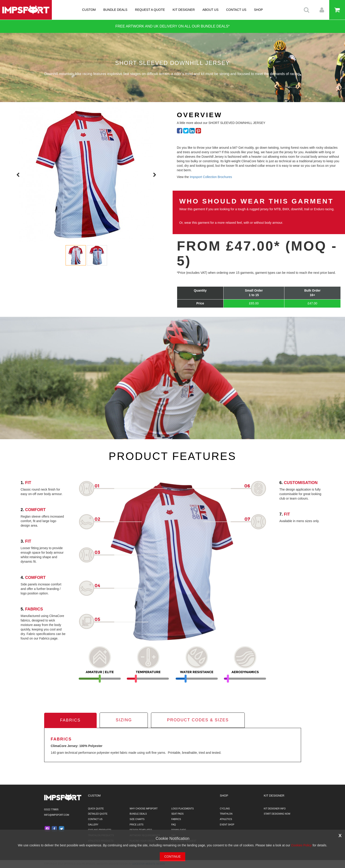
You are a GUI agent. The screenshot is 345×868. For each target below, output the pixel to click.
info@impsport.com (57, 815)
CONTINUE (172, 857)
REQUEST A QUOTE (150, 10)
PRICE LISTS (136, 825)
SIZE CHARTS (137, 819)
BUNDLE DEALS (115, 10)
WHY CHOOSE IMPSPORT (144, 809)
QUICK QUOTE (96, 809)
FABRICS (176, 819)
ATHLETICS (226, 819)
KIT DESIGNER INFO (275, 809)
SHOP (258, 10)
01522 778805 (51, 810)
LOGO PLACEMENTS (182, 809)
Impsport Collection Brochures (211, 177)
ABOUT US (210, 10)
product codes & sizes (198, 720)
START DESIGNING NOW (277, 814)
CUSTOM (89, 10)
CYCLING (225, 809)
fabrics (70, 720)
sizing (124, 720)
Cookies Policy (301, 845)
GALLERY (93, 825)
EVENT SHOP (227, 825)
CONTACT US (236, 10)
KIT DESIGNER (184, 10)
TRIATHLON (226, 814)
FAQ (174, 825)
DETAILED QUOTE (98, 814)
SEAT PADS (177, 814)
